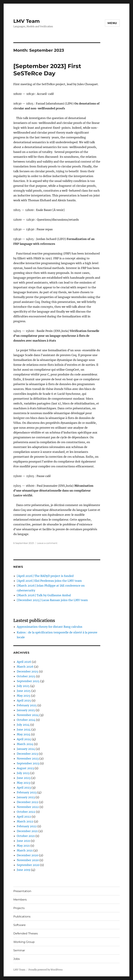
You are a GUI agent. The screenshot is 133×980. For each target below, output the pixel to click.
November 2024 (28, 715)
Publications (22, 917)
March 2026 (25, 667)
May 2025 (24, 696)
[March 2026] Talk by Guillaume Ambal (44, 595)
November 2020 (28, 860)
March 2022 (25, 821)
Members (20, 900)
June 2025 (24, 691)
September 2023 (28, 763)
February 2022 (27, 826)
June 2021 (23, 841)
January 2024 (26, 749)
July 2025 (23, 686)
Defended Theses (26, 933)
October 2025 (26, 676)
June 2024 (24, 729)
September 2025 (28, 681)
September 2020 (28, 865)
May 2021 (23, 846)
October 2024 (26, 720)
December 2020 (28, 855)
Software (19, 925)
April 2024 (24, 739)
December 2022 (28, 802)
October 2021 (26, 836)
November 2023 (28, 758)
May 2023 (23, 783)
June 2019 (24, 870)
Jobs (17, 959)
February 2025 (27, 705)
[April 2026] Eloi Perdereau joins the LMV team (49, 581)
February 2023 (27, 792)
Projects (19, 908)
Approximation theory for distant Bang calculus (50, 627)
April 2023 (24, 788)
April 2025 (24, 700)
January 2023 (26, 797)
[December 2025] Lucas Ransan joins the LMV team (52, 600)
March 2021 (25, 850)
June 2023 (24, 778)
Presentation (22, 891)
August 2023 (25, 768)
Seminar (19, 950)
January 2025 (26, 710)
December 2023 (27, 754)
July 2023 (23, 773)
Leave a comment (47, 543)
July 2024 (23, 725)
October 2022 (26, 812)
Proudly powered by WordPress (46, 970)
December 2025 (28, 671)
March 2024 (25, 744)
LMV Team (26, 21)
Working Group (24, 942)
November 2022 (28, 807)
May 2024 (24, 734)
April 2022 (24, 817)
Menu (112, 23)
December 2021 (27, 831)
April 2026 (24, 662)
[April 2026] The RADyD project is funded (45, 576)
